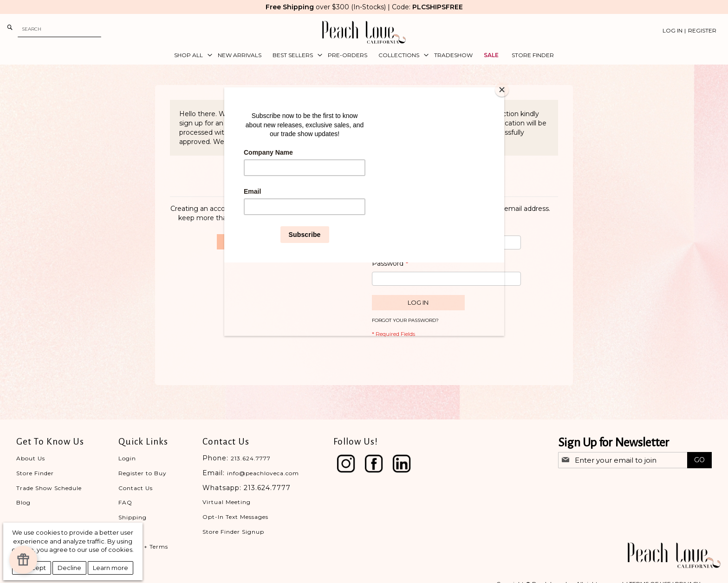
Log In (673, 30)
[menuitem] (190, 55)
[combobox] (59, 29)
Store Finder (35, 473)
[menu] (364, 55)
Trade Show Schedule (49, 488)
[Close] (502, 90)
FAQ (125, 502)
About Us (31, 458)
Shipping (133, 517)
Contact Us (136, 488)
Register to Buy (143, 473)
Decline (69, 568)
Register (702, 30)
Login (127, 458)
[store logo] (364, 32)
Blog (23, 502)
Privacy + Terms (143, 547)
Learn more (110, 568)
